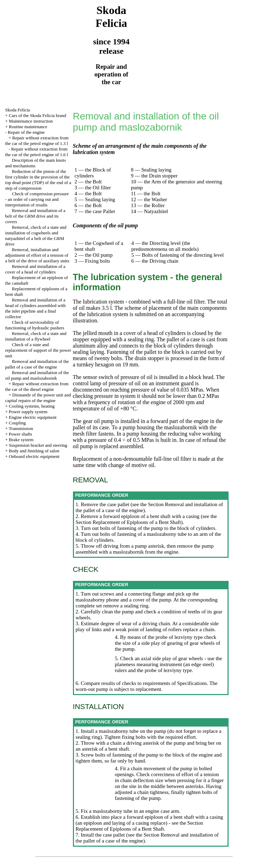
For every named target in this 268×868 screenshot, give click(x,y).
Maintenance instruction (31, 121)
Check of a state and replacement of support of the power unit (38, 350)
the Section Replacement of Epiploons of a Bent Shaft (146, 519)
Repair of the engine (26, 132)
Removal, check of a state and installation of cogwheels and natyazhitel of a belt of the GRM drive (36, 236)
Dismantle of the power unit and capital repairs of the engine (38, 398)
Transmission (21, 428)
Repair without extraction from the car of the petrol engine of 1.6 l (37, 152)
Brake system (21, 440)
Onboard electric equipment (34, 456)
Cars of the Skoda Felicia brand (37, 115)
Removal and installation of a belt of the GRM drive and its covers (35, 216)
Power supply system (28, 412)
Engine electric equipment (32, 417)
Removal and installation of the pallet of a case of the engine (37, 364)
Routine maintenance (28, 127)
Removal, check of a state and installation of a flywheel (36, 336)
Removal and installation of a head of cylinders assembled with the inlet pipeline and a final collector (35, 308)
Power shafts (20, 434)
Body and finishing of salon (34, 451)
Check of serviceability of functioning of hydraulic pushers (35, 325)
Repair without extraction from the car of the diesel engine (37, 386)
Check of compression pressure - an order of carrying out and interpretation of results (37, 199)
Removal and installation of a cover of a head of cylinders (35, 269)
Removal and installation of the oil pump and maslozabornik (37, 375)
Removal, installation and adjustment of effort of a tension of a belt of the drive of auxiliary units (37, 255)
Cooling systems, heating (32, 406)
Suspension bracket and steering (38, 445)
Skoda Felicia (18, 110)
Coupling (17, 423)
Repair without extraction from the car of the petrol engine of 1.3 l (37, 141)
